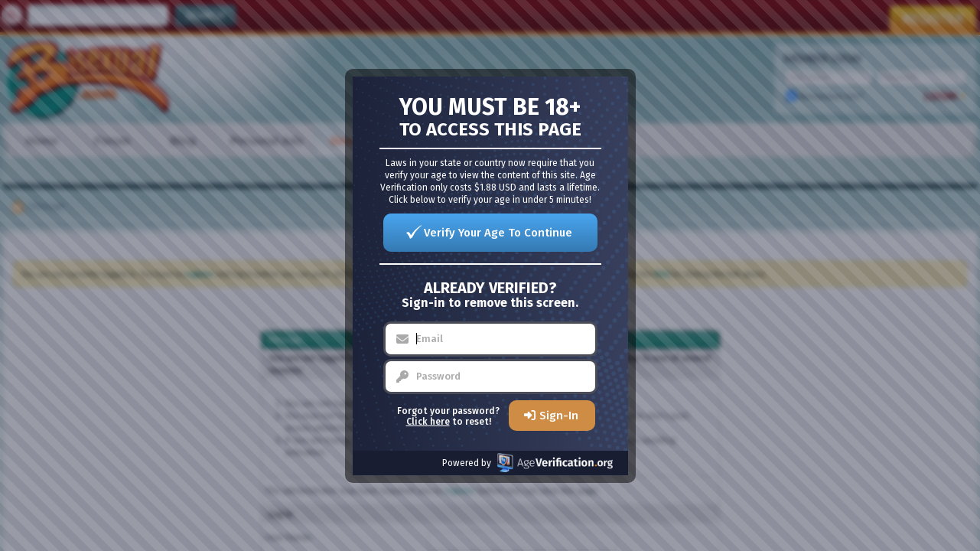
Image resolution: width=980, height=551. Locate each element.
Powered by (527, 463)
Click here (428, 422)
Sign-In (559, 416)
